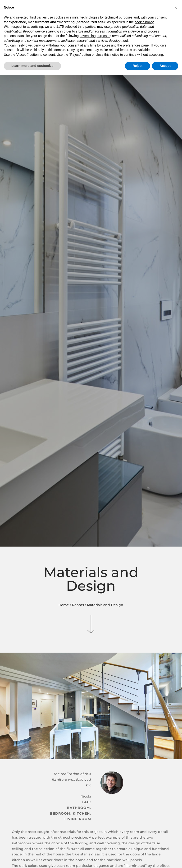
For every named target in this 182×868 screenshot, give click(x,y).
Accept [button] (165, 66)
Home (64, 605)
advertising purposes (95, 36)
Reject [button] (137, 66)
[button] (176, 8)
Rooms (78, 605)
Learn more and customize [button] (32, 66)
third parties (87, 27)
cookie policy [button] (144, 22)
